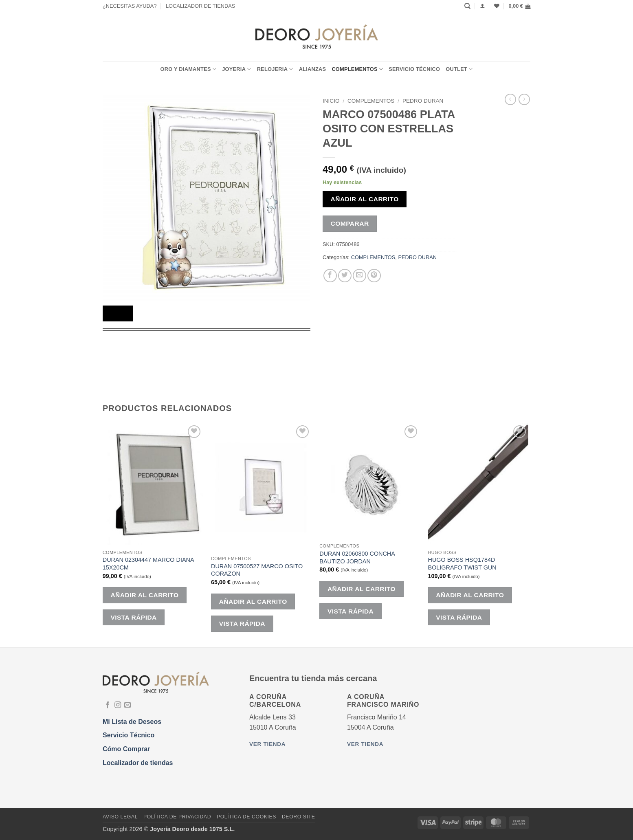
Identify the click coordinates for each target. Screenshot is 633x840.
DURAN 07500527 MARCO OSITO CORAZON (257, 570)
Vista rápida (133, 617)
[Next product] (510, 99)
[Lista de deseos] (497, 6)
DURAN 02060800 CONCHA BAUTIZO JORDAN (357, 557)
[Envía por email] (359, 276)
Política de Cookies (246, 817)
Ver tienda (267, 744)
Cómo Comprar (126, 749)
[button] (519, 6)
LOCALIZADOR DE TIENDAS (200, 6)
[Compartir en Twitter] (345, 276)
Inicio (331, 101)
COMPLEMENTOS (357, 69)
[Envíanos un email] (127, 705)
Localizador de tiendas (138, 763)
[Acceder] (482, 6)
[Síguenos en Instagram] (118, 705)
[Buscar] (467, 6)
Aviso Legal (120, 817)
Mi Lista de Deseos (132, 722)
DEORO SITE (299, 817)
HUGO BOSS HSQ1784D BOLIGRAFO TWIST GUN (462, 564)
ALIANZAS (313, 69)
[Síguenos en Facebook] (108, 705)
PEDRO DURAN (423, 101)
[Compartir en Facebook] (330, 276)
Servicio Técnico (414, 69)
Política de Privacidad (177, 817)
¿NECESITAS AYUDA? (130, 6)
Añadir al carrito (365, 199)
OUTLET (459, 69)
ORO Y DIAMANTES (188, 69)
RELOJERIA (275, 69)
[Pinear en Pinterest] (374, 276)
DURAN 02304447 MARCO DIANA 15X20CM (148, 564)
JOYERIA (236, 69)
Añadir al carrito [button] (144, 595)
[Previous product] (524, 99)
